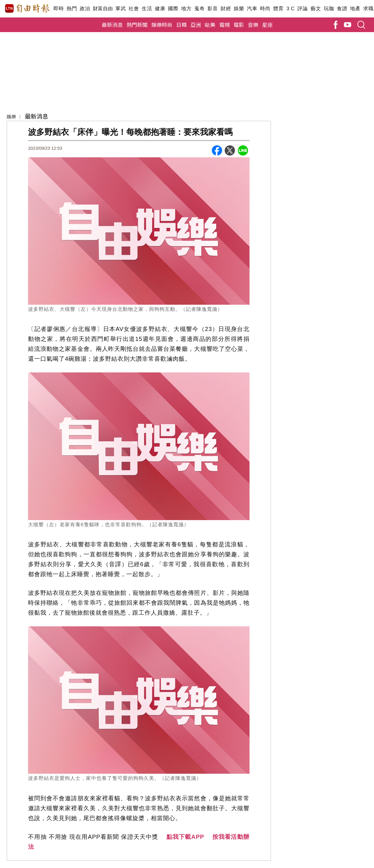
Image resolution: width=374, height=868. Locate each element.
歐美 (210, 25)
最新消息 (112, 25)
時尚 (265, 9)
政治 (85, 9)
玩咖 (329, 9)
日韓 (181, 25)
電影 (239, 25)
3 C (290, 9)
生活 (147, 9)
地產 (355, 9)
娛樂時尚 (162, 25)
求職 (368, 9)
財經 (226, 9)
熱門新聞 (137, 25)
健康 (160, 9)
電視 (224, 25)
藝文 (316, 9)
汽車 (252, 9)
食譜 (342, 9)
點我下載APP (185, 837)
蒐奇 (199, 9)
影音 (213, 9)
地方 (186, 9)
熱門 (72, 9)
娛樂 (239, 9)
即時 (59, 9)
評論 (303, 9)
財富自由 (103, 9)
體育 (278, 9)
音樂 (253, 25)
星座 (267, 25)
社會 (134, 9)
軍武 (121, 9)
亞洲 (196, 25)
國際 (173, 9)
